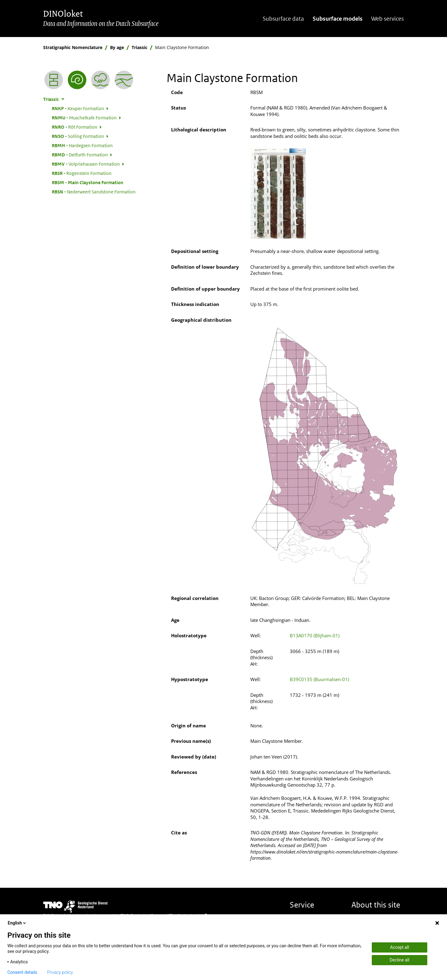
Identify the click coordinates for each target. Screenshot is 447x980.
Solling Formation (78, 136)
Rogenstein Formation (82, 173)
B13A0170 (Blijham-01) (315, 635)
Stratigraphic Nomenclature (73, 47)
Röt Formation (75, 127)
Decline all (400, 960)
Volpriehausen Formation (86, 164)
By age (117, 47)
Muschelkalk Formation (84, 118)
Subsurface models (338, 19)
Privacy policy (60, 972)
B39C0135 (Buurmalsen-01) (319, 679)
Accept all (400, 947)
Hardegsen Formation (82, 145)
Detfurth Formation (80, 155)
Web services (388, 19)
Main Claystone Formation (88, 182)
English (17, 923)
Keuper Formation (78, 108)
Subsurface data (283, 19)
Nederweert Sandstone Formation (94, 192)
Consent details (22, 972)
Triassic (139, 47)
